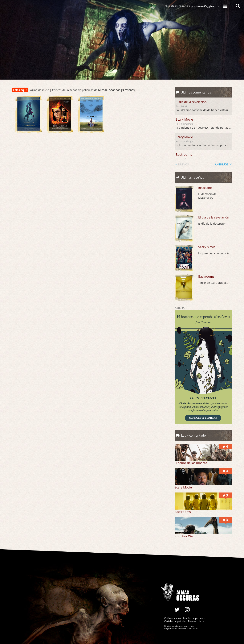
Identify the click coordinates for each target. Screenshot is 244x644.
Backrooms (184, 155)
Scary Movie (184, 119)
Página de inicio (39, 90)
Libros (201, 621)
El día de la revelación (191, 102)
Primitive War (184, 536)
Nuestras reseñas (192, 6)
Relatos (192, 621)
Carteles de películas (175, 621)
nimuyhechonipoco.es (188, 629)
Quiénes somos (173, 618)
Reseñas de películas (193, 618)
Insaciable (205, 188)
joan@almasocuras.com (183, 626)
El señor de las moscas (191, 463)
